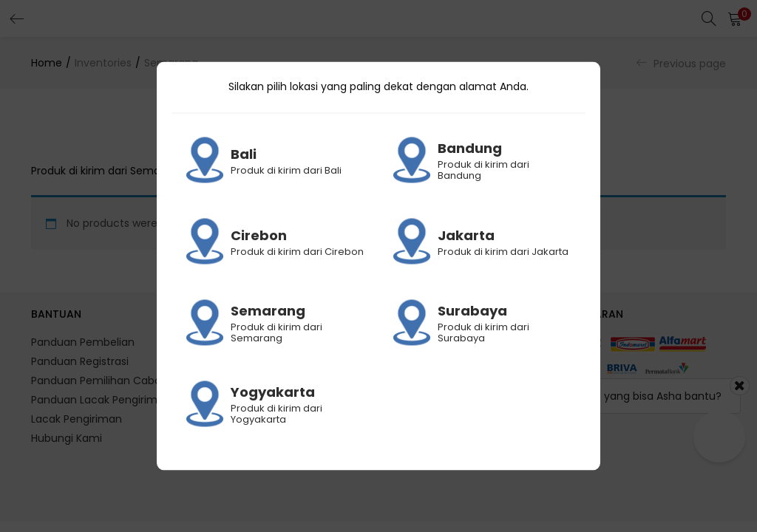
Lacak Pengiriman (77, 419)
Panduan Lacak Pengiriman (101, 400)
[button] (735, 18)
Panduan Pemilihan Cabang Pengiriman (133, 381)
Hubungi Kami (67, 438)
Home (47, 63)
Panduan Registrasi (80, 361)
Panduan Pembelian (83, 342)
